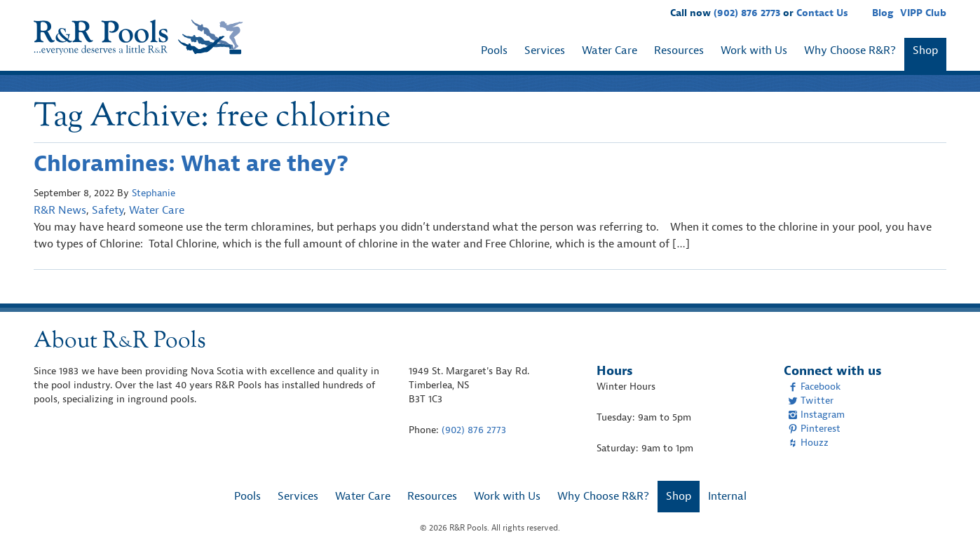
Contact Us (822, 13)
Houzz (808, 443)
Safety (108, 210)
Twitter (811, 401)
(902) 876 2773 (747, 13)
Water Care (610, 50)
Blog (883, 13)
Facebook (814, 387)
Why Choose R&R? (850, 50)
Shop (925, 50)
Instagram (816, 415)
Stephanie (154, 193)
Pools (494, 50)
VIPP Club (923, 13)
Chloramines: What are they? (191, 164)
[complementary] (948, 528)
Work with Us (754, 50)
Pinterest (814, 429)
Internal (727, 496)
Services (545, 50)
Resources (679, 50)
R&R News (60, 210)
